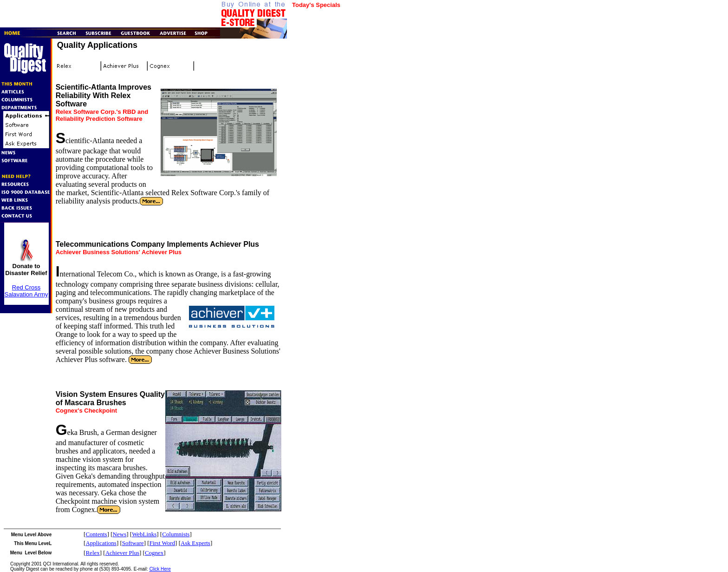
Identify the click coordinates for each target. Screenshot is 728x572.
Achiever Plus (122, 553)
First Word (162, 543)
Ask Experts (195, 543)
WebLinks (144, 534)
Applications (101, 543)
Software (133, 543)
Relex (92, 553)
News (120, 534)
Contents (96, 534)
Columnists (176, 534)
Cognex (154, 553)
